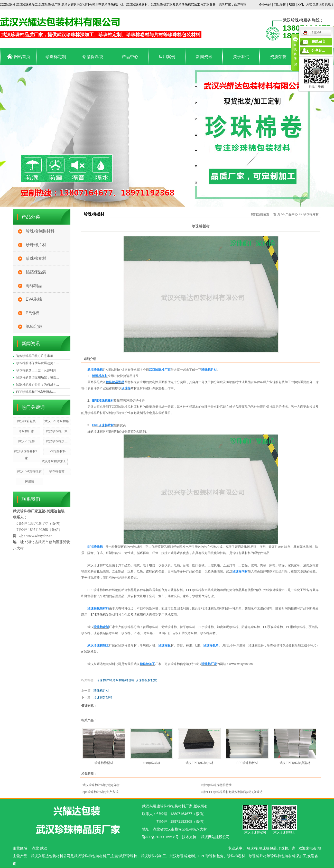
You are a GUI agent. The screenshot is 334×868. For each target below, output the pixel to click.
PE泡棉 (33, 313)
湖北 (35, 848)
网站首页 (18, 57)
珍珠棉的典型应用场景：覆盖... (38, 377)
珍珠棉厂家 (26, 431)
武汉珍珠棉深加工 (54, 461)
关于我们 (241, 57)
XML (301, 5)
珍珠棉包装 (268, 848)
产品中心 (130, 57)
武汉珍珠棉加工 (57, 441)
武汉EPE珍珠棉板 (57, 421)
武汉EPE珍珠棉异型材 (295, 763)
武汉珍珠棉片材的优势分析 (101, 785)
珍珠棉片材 (36, 245)
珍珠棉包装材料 (40, 231)
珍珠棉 (252, 848)
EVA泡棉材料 (57, 451)
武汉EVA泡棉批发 (29, 471)
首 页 (277, 214)
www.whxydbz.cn (241, 664)
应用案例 (167, 57)
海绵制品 (34, 286)
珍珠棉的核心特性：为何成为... (38, 385)
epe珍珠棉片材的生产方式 (100, 792)
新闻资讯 (204, 57)
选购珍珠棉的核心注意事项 (35, 356)
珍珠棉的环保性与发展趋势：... (38, 363)
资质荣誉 (278, 57)
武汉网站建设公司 (215, 837)
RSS (292, 5)
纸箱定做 (34, 326)
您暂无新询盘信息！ (320, 5)
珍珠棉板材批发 (146, 680)
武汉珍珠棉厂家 (57, 431)
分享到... (318, 50)
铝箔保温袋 (93, 57)
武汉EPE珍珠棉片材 (199, 763)
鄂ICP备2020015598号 (160, 837)
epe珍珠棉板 (152, 763)
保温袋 (30, 481)
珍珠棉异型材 (103, 697)
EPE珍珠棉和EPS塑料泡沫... (36, 392)
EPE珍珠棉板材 (247, 763)
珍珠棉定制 (56, 57)
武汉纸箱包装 (26, 421)
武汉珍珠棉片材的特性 (216, 785)
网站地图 (280, 5)
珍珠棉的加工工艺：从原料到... (38, 370)
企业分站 (265, 5)
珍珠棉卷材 (36, 258)
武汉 (44, 848)
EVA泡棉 (34, 299)
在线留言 (319, 41)
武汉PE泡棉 (26, 441)
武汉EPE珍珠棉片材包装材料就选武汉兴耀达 (232, 792)
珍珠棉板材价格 (124, 680)
